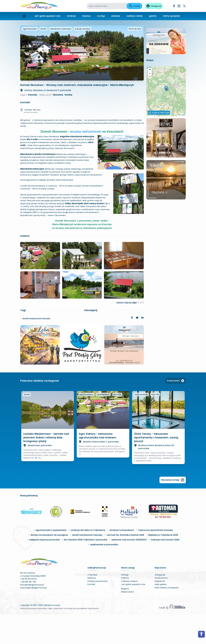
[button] (166, 144)
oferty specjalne (172, 16)
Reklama (92, 607)
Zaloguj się (160, 604)
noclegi (101, 16)
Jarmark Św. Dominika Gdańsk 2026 (125, 564)
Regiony (125, 618)
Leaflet (182, 171)
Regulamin (160, 611)
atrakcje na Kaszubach (122, 560)
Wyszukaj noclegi (173, 509)
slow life (117, 424)
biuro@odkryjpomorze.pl (32, 614)
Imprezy (125, 607)
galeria (153, 16)
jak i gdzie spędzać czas (48, 16)
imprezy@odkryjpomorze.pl (33, 617)
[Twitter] (184, 6)
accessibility (201, 634)
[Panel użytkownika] (154, 6)
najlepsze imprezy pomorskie (44, 569)
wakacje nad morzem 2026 (165, 569)
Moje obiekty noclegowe (167, 617)
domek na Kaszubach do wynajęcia (49, 564)
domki (43, 58)
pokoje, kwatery (83, 58)
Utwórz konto (161, 607)
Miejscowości (128, 621)
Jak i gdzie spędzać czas (133, 614)
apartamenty (103, 424)
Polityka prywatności (97, 611)
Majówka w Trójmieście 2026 (163, 564)
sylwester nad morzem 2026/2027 (129, 569)
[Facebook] (174, 6)
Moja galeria (161, 614)
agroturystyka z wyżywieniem (51, 560)
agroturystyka (30, 58)
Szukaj (134, 6)
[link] (132, 347)
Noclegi (125, 604)
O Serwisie (92, 604)
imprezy (86, 16)
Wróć (135, 58)
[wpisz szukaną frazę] (107, 6)
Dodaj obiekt (176, 410)
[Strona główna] (24, 16)
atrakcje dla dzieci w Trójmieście (88, 560)
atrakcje (71, 16)
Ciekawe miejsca (129, 611)
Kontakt (91, 614)
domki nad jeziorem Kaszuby (36, 348)
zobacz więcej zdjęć (130, 332)
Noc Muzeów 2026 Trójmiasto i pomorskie (86, 569)
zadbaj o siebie (135, 16)
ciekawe (116, 16)
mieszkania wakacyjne (61, 58)
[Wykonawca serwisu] (172, 636)
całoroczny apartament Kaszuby (156, 560)
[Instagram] (179, 6)
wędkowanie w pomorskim (104, 574)
